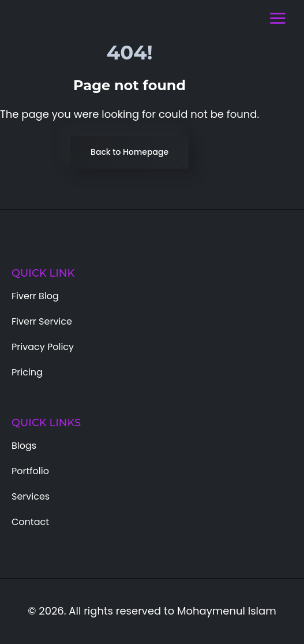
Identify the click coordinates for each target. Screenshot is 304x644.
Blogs (24, 446)
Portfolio (30, 471)
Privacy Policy (43, 347)
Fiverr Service (42, 321)
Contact (30, 522)
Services (31, 496)
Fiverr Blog (35, 296)
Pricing (27, 372)
